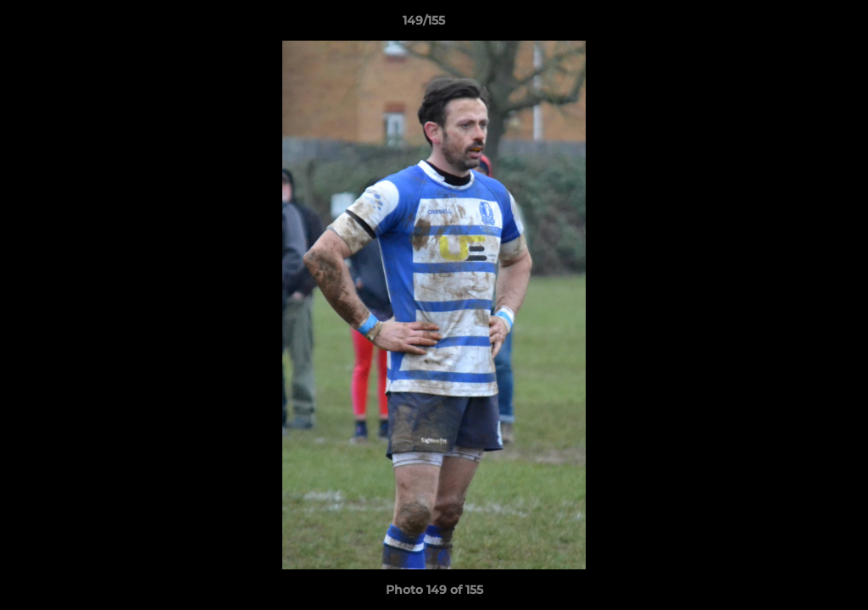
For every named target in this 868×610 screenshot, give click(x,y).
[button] (797, 25)
